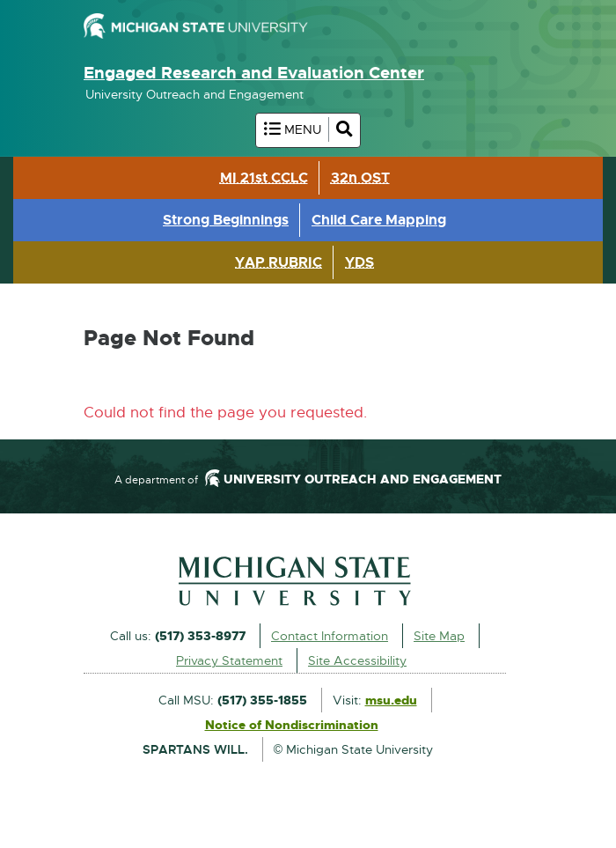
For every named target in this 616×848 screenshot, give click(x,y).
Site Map (439, 636)
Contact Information (330, 636)
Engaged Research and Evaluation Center (254, 73)
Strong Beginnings (226, 220)
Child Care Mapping (379, 220)
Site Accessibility (357, 660)
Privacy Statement (229, 660)
